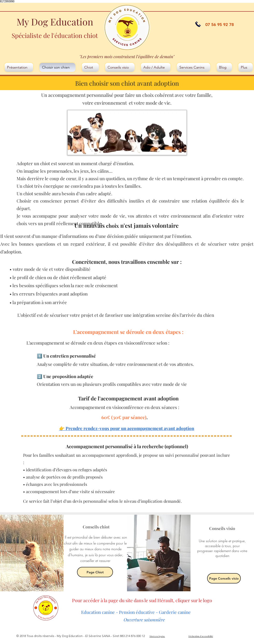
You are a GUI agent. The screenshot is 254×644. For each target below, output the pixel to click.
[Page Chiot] (95, 572)
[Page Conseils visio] (224, 578)
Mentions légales (157, 636)
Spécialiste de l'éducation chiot (55, 35)
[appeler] (198, 24)
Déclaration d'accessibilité (201, 636)
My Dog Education (55, 22)
